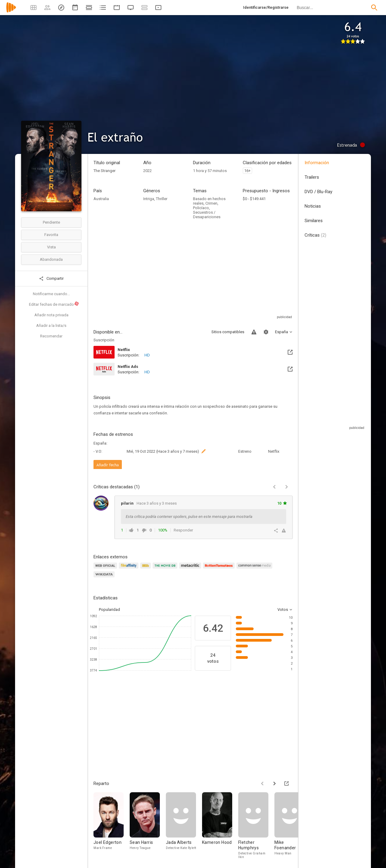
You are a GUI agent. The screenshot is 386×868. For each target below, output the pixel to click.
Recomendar (51, 336)
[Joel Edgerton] (112, 825)
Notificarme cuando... (51, 294)
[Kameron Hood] (220, 825)
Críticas (315, 235)
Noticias (313, 206)
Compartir (51, 279)
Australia (101, 199)
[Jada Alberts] (184, 825)
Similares (314, 221)
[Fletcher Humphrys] (256, 825)
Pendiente (51, 222)
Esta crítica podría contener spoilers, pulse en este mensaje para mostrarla (189, 517)
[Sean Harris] (148, 825)
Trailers (312, 177)
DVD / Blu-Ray (318, 192)
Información (317, 163)
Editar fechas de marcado (54, 304)
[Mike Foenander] (293, 825)
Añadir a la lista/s (51, 325)
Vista (51, 247)
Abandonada (51, 259)
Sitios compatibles (228, 332)
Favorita (51, 235)
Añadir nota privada (51, 315)
